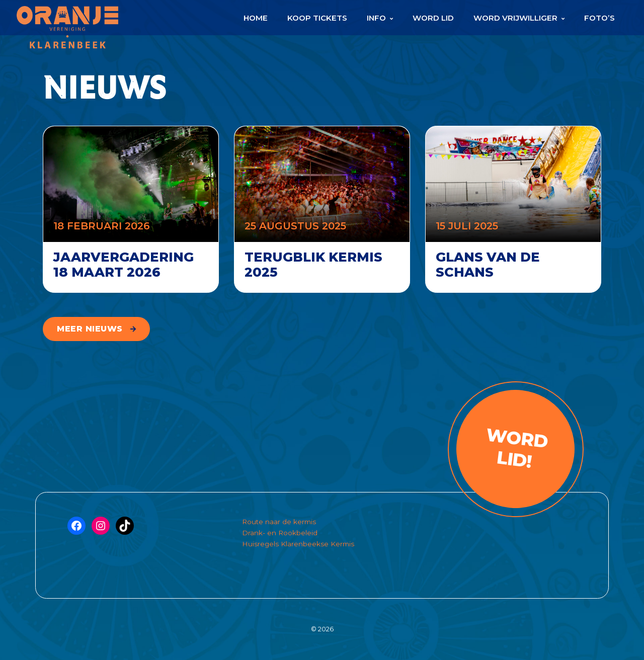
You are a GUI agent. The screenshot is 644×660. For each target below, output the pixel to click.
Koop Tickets (317, 18)
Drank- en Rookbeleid (280, 533)
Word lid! (516, 448)
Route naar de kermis (279, 522)
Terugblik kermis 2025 (313, 265)
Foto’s (599, 18)
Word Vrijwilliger (515, 18)
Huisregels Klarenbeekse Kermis (298, 544)
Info (376, 18)
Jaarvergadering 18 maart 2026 (124, 265)
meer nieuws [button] (90, 329)
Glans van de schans (488, 265)
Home (256, 18)
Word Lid (433, 18)
